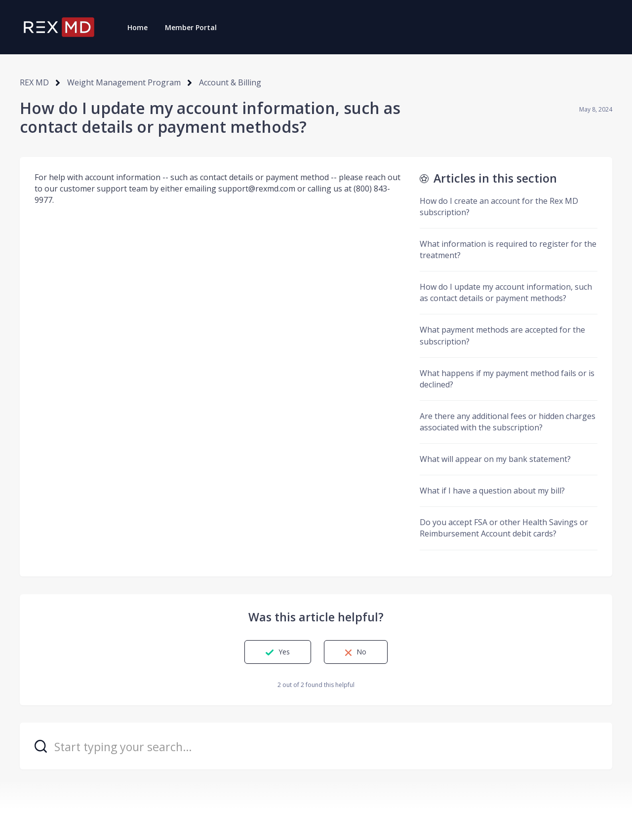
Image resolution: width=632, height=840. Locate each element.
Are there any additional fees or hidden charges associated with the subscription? (508, 422)
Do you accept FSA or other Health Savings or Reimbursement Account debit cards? (504, 528)
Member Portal (191, 27)
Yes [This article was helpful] (284, 652)
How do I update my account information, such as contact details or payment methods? (506, 292)
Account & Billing (230, 82)
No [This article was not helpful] (361, 652)
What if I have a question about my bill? (492, 491)
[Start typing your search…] (316, 746)
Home (138, 27)
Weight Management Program (124, 82)
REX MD (34, 82)
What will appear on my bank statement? (495, 459)
